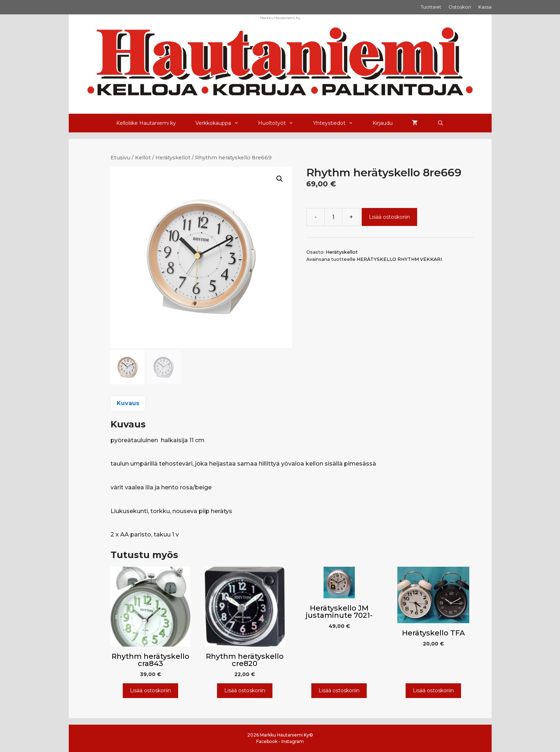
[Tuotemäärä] (333, 217)
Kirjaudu (383, 123)
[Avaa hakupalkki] (441, 123)
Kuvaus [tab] (128, 403)
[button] (280, 179)
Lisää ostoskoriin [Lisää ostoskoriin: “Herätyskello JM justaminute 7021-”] (339, 690)
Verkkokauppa (222, 123)
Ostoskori (460, 7)
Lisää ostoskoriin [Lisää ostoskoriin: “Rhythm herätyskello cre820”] (245, 690)
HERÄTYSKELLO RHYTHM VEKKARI (399, 259)
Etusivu (120, 158)
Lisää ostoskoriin (389, 217)
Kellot (143, 158)
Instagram (293, 741)
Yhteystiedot (338, 123)
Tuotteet (431, 7)
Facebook (267, 741)
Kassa (485, 7)
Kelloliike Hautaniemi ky (146, 123)
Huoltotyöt (281, 123)
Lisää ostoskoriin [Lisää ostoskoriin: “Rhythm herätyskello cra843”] (150, 690)
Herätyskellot (173, 158)
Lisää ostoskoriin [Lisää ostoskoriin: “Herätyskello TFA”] (433, 690)
